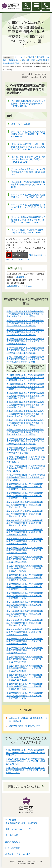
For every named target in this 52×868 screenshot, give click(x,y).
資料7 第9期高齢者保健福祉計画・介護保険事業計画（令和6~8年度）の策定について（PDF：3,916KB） (28, 220)
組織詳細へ (21, 277)
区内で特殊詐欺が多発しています (25, 726)
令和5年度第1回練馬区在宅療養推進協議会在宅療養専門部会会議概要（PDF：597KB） (28, 104)
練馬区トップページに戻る (18, 854)
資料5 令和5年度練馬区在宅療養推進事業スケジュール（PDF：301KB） (28, 196)
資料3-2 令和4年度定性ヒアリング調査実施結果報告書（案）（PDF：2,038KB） (28, 172)
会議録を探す (14, 60)
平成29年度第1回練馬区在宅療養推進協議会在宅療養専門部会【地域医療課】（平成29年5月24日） (25, 770)
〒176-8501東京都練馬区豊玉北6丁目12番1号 (21, 821)
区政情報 (31, 57)
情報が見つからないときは (24, 786)
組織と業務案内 (13, 842)
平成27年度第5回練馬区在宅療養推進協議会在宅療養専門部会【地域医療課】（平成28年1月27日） (25, 761)
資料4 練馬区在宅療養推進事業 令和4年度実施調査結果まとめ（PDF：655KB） (28, 184)
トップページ (20, 57)
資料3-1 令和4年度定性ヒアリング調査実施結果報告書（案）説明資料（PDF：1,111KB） (28, 159)
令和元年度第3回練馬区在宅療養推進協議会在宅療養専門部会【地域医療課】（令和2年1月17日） (25, 753)
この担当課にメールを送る (19, 286)
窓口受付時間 (12, 835)
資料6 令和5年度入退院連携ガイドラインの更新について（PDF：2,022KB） (28, 207)
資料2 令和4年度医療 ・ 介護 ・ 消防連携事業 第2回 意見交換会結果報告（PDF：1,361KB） (28, 147)
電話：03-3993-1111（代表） (19, 829)
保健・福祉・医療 (28, 60)
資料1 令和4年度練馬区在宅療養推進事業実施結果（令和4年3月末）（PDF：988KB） (28, 134)
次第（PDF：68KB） (21, 124)
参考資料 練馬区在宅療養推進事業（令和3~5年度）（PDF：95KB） (27, 231)
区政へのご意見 (13, 848)
